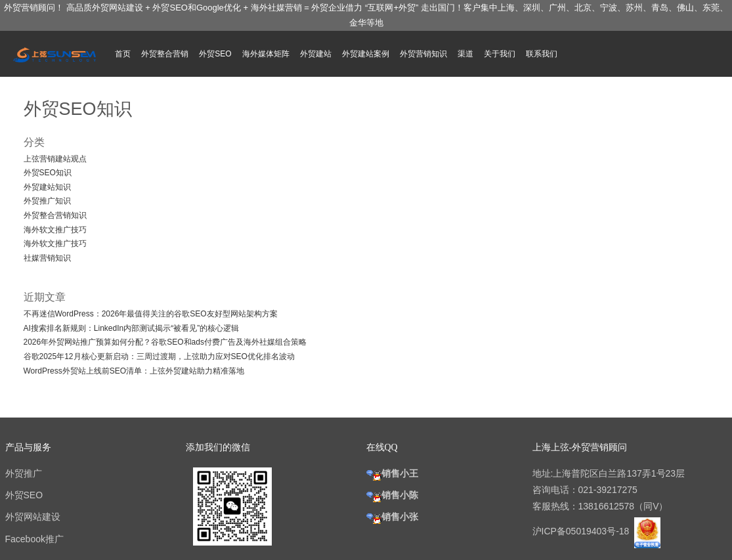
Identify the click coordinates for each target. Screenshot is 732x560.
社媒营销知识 (47, 258)
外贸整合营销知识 (55, 215)
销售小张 (392, 517)
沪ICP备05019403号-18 (582, 531)
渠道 (465, 54)
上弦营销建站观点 (55, 159)
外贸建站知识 (47, 187)
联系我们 (542, 54)
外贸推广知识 (47, 201)
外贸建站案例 (366, 54)
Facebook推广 (34, 539)
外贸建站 (316, 54)
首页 (123, 54)
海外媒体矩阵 (266, 54)
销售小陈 (392, 495)
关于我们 (500, 54)
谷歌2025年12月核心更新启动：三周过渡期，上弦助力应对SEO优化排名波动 (159, 356)
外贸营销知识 (423, 54)
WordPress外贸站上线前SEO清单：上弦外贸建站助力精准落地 (134, 371)
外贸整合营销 (165, 54)
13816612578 (607, 506)
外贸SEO (215, 54)
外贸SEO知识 (48, 173)
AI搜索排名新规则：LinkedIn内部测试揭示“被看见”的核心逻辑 (132, 328)
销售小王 (392, 473)
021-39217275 (608, 490)
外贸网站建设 (33, 517)
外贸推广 (24, 473)
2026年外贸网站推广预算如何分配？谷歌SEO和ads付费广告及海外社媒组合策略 (165, 342)
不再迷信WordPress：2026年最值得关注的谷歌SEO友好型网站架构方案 (151, 314)
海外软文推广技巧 (55, 230)
